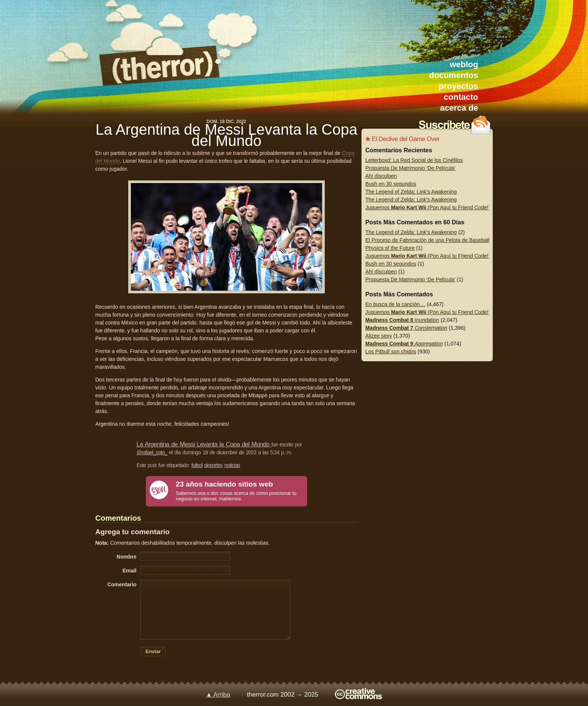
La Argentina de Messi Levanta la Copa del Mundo (226, 135)
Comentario (122, 584)
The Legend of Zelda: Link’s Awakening (411, 192)
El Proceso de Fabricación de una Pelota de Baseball (427, 240)
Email (130, 571)
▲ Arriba (218, 695)
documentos (454, 75)
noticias (232, 465)
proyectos (458, 86)
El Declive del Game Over (406, 139)
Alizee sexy (379, 336)
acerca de (459, 108)
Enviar (153, 651)
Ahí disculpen (381, 176)
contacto (461, 97)
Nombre (127, 557)
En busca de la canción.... (395, 304)
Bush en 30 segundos (391, 184)
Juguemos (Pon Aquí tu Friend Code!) (428, 207)
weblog (464, 64)
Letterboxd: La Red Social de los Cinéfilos (414, 160)
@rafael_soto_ (152, 452)
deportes (214, 465)
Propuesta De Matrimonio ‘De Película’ (410, 168)
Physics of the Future (390, 248)
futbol (197, 465)
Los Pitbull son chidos (391, 351)
